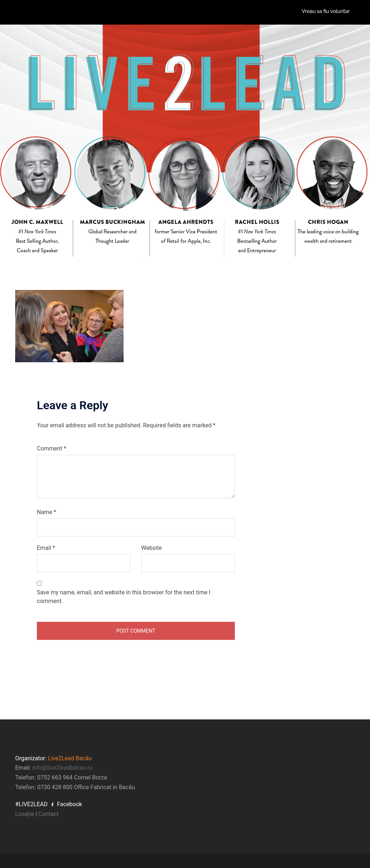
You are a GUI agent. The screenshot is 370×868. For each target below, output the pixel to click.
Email (46, 548)
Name (47, 512)
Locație (25, 814)
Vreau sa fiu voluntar (326, 11)
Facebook (67, 804)
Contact (48, 814)
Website (152, 548)
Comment (51, 448)
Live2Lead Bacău (70, 758)
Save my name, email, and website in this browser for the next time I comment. (124, 597)
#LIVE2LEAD (31, 804)
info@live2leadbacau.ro (62, 768)
